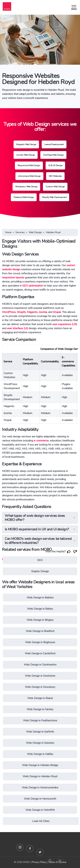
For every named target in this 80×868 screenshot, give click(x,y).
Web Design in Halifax (40, 754)
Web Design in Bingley (40, 620)
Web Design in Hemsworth (40, 799)
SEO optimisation (33, 286)
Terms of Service (57, 862)
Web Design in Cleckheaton (40, 665)
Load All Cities (41, 821)
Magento (32, 312)
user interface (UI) (17, 328)
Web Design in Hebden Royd (40, 776)
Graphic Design (40, 571)
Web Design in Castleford (40, 653)
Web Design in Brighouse (40, 642)
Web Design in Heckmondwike (40, 788)
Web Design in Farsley (40, 709)
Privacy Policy (39, 862)
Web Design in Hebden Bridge (40, 765)
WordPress (9, 312)
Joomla (43, 312)
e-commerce (41, 441)
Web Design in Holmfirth (40, 810)
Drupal (57, 312)
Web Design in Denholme (40, 676)
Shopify (21, 312)
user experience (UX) (65, 324)
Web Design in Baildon (40, 598)
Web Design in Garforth (40, 732)
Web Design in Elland (40, 698)
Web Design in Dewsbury (40, 687)
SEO (40, 560)
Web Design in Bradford (40, 631)
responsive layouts (13, 278)
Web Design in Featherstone (40, 721)
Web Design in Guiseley (40, 743)
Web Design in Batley (40, 609)
